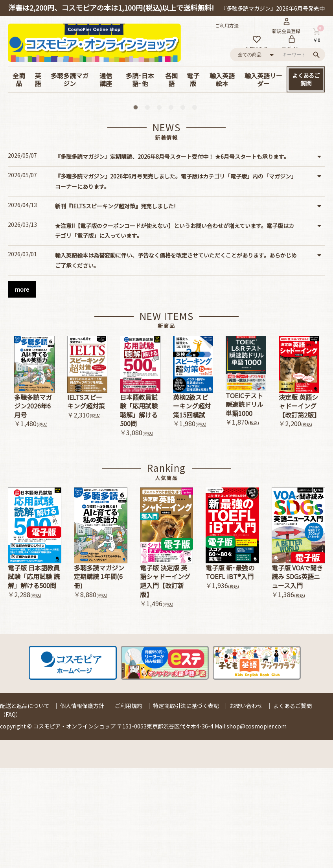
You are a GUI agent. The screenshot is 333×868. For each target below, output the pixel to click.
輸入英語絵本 (222, 79)
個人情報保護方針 (82, 806)
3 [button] (161, 209)
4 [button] (173, 209)
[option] (167, 149)
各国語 (171, 79)
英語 (38, 79)
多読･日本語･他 (140, 79)
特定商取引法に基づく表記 (186, 806)
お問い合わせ (246, 806)
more (22, 390)
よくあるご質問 (306, 79)
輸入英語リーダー (263, 79)
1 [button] (137, 209)
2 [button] (149, 209)
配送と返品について (25, 806)
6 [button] (196, 209)
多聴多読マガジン (70, 79)
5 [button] (184, 209)
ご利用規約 (129, 806)
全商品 (19, 79)
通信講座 (106, 79)
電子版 (193, 79)
